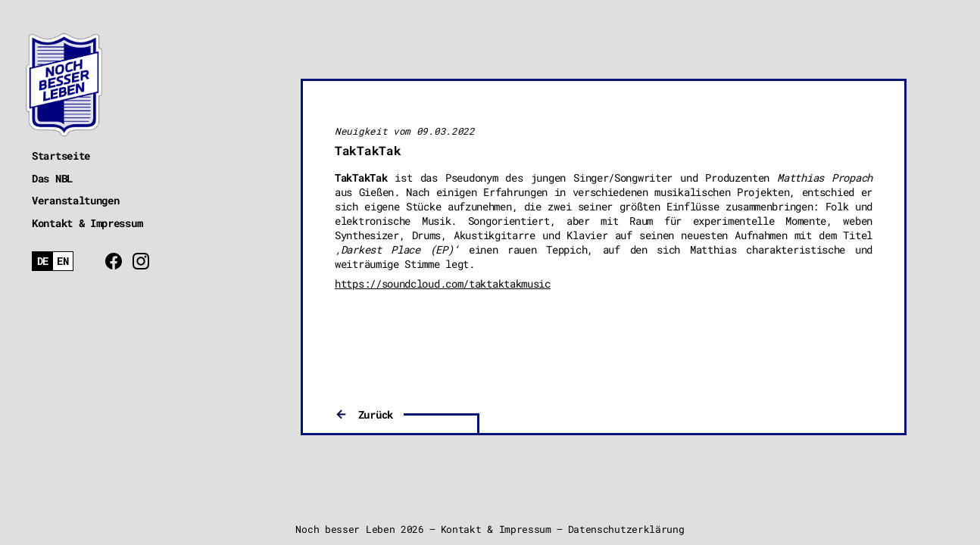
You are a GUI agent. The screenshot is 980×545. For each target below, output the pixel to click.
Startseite (61, 156)
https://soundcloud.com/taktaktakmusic (443, 283)
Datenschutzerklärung (626, 529)
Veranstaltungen (76, 200)
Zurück (376, 414)
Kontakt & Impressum (87, 223)
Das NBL (52, 178)
